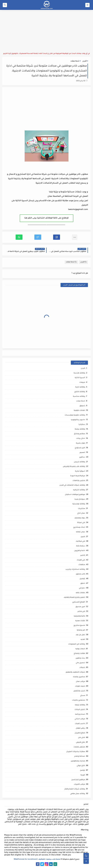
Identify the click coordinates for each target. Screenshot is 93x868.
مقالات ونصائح (79, 654)
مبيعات (82, 383)
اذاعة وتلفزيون (80, 551)
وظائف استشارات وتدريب (75, 569)
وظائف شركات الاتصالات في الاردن (72, 485)
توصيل (82, 579)
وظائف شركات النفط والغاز (75, 789)
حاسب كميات (80, 724)
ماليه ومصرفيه (79, 616)
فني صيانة (81, 523)
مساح (83, 696)
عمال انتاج (81, 513)
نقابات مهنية (80, 621)
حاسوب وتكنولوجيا (78, 420)
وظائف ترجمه (80, 705)
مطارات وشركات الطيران (76, 752)
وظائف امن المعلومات (77, 644)
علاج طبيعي (80, 742)
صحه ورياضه (80, 714)
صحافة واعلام (80, 756)
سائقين (82, 457)
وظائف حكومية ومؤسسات (75, 415)
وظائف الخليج (80, 392)
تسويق (82, 406)
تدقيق (83, 584)
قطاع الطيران (80, 733)
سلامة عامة (81, 546)
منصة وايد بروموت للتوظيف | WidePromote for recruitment (37, 859)
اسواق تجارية (80, 471)
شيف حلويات (80, 686)
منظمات (82, 565)
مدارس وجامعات (79, 481)
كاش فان (81, 738)
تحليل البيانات (80, 710)
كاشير (83, 555)
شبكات (82, 668)
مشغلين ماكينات (78, 700)
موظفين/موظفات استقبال (75, 495)
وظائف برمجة (80, 429)
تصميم (82, 453)
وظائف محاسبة (79, 397)
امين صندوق (80, 607)
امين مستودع (80, 448)
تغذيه (83, 640)
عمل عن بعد (80, 635)
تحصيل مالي (80, 663)
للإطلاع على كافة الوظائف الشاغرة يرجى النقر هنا (47, 218)
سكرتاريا (82, 425)
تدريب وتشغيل (79, 691)
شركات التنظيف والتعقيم (75, 672)
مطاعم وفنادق (79, 434)
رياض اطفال (80, 728)
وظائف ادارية (80, 387)
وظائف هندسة (79, 373)
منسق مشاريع (79, 626)
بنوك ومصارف (80, 518)
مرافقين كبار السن (78, 780)
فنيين (83, 537)
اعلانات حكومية (79, 411)
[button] (57, 237)
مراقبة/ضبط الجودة (78, 476)
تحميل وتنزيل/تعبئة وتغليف (74, 598)
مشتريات (81, 509)
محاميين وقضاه (79, 677)
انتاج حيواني (81, 766)
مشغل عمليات (79, 747)
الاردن (85, 61)
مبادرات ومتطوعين (78, 761)
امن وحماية (81, 630)
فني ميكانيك (80, 541)
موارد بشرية (80, 443)
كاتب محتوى (80, 574)
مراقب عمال (80, 682)
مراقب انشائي (80, 719)
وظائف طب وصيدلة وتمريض (74, 467)
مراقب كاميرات (79, 784)
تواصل (82, 770)
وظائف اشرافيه (79, 490)
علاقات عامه (80, 593)
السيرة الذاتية (80, 378)
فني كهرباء (81, 560)
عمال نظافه (80, 532)
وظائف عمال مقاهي (78, 794)
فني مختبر (81, 612)
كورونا (83, 775)
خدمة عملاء (75, 61)
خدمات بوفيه (80, 649)
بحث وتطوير (80, 658)
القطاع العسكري (79, 602)
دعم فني (82, 588)
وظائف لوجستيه (79, 504)
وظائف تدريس (79, 462)
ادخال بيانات (81, 439)
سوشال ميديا (80, 499)
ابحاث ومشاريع (79, 527)
